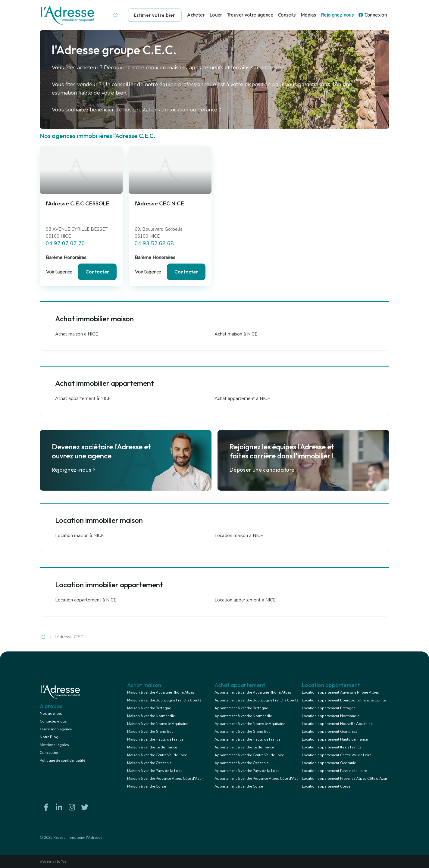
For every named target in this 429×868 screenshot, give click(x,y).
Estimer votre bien (155, 15)
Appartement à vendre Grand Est (242, 732)
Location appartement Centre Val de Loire (337, 755)
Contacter (97, 272)
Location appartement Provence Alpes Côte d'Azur (344, 779)
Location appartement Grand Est (329, 732)
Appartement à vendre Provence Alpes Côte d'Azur (257, 779)
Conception (50, 753)
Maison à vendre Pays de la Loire (155, 771)
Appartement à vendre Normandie (243, 716)
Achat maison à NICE (77, 334)
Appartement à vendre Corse (239, 786)
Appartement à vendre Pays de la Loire (247, 771)
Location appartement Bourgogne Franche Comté (344, 700)
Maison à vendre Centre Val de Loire (157, 755)
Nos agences (51, 713)
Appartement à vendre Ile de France (244, 747)
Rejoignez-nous (337, 15)
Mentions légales (54, 745)
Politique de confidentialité (62, 760)
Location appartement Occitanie (329, 763)
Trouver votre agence (250, 15)
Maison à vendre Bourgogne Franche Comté (164, 700)
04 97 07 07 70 (65, 243)
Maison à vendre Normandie (151, 716)
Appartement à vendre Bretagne (241, 708)
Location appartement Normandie (330, 716)
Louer (216, 15)
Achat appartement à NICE (83, 398)
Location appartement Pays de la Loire (334, 771)
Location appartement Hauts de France (335, 739)
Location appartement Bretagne (329, 708)
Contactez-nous (53, 721)
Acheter (196, 15)
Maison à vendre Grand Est (150, 732)
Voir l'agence (59, 272)
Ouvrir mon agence (56, 729)
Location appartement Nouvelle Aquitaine (337, 724)
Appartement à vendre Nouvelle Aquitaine (250, 724)
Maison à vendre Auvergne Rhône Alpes (161, 692)
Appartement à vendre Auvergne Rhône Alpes (253, 692)
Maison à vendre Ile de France (152, 747)
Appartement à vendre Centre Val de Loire (249, 755)
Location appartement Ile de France (332, 747)
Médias (308, 15)
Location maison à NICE (79, 535)
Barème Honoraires (66, 258)
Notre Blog (49, 737)
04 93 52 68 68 (154, 243)
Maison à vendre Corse (146, 786)
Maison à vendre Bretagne (149, 708)
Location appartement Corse (326, 786)
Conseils (287, 15)
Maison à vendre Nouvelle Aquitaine (158, 724)
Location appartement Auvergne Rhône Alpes (340, 692)
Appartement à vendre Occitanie (241, 763)
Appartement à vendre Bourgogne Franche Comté (256, 700)
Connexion (373, 15)
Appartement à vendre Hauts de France (247, 739)
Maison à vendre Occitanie (149, 763)
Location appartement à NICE (86, 600)
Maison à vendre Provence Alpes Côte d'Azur (165, 779)
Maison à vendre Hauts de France (155, 739)
